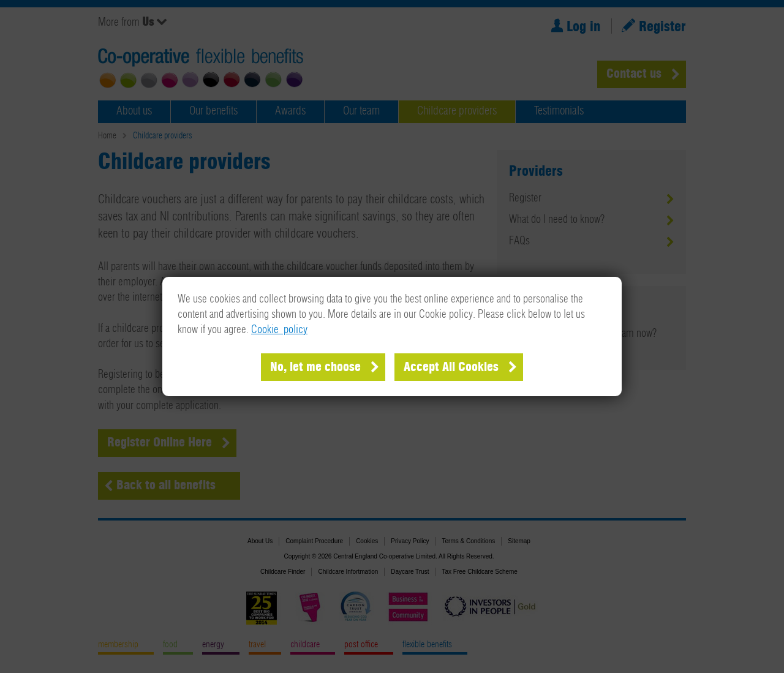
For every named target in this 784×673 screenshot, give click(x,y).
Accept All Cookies (451, 367)
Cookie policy (279, 330)
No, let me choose (315, 367)
